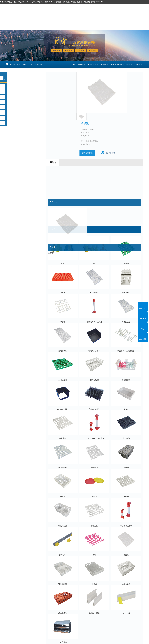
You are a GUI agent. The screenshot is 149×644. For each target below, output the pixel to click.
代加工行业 (28, 65)
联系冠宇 (135, 26)
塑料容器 (23, 26)
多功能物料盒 (93, 65)
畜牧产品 (39, 65)
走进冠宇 (119, 26)
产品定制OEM (86, 26)
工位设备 (69, 26)
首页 (19, 65)
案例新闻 (104, 26)
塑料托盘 (38, 26)
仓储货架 (53, 26)
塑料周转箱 (138, 65)
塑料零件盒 (104, 65)
